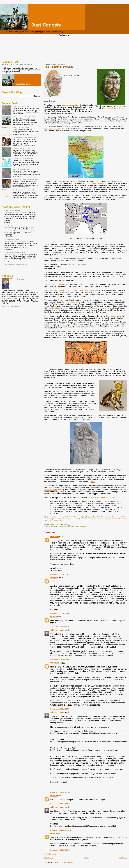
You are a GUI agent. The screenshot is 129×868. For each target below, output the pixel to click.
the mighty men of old (96, 183)
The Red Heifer (77, 519)
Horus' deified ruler (53, 308)
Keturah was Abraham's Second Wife (25, 179)
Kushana (52, 526)
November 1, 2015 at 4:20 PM (60, 709)
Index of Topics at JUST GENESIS (17, 65)
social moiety (82, 264)
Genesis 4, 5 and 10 (52, 129)
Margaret (54, 578)
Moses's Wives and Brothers (22, 127)
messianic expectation (68, 526)
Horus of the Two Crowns (54, 290)
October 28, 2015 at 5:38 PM (60, 613)
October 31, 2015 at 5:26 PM (60, 660)
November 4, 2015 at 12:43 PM (61, 830)
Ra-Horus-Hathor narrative (58, 284)
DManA (54, 617)
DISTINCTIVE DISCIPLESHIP (15, 252)
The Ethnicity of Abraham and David (25, 190)
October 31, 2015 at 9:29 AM (60, 627)
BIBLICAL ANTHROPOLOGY (15, 210)
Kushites (58, 526)
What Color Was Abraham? (22, 106)
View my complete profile (11, 307)
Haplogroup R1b (89, 517)
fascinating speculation (70, 105)
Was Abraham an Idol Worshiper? (24, 138)
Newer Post (49, 858)
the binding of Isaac (113, 316)
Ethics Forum (9, 225)
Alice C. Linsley (57, 630)
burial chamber (99, 308)
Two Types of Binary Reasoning (15, 242)
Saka (77, 526)
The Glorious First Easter (13, 254)
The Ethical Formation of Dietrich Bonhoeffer (19, 227)
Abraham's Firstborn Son (21, 148)
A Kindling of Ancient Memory (23, 159)
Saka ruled (77, 181)
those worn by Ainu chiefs (113, 108)
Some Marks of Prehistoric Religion (97, 519)
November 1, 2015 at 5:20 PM (60, 792)
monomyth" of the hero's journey (74, 328)
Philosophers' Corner (12, 240)
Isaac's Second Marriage (21, 169)
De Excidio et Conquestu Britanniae (102, 498)
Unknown (55, 537)
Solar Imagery (84, 526)
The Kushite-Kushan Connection (70, 517)
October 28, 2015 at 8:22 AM (60, 574)
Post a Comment (50, 854)
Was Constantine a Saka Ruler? (109, 517)
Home (86, 858)
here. (93, 482)
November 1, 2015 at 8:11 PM (60, 804)
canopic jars (81, 312)
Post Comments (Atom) (64, 862)
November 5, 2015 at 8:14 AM (60, 850)
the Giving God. (65, 324)
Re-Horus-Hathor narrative (72, 302)
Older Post (123, 858)
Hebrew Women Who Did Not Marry (16, 213)
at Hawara (109, 308)
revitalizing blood (51, 490)
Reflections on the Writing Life (16, 265)
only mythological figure (83, 290)
